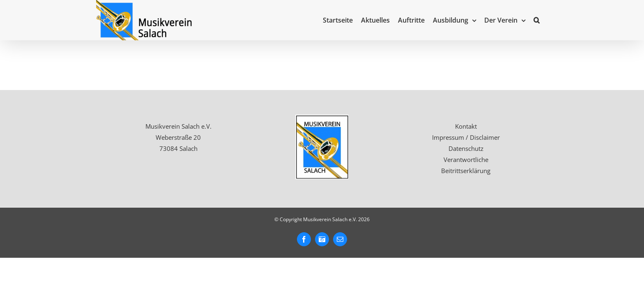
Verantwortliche (466, 160)
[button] (545, 20)
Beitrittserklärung (466, 171)
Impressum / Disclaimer (466, 137)
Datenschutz (466, 148)
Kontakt (466, 126)
